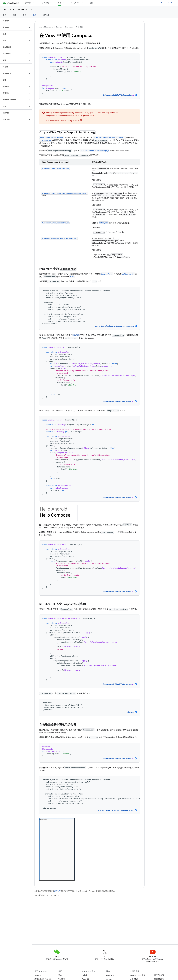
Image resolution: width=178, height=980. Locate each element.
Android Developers (46, 27)
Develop (7, 10)
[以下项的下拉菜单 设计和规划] (52, 3)
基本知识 (28, 3)
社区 (91, 3)
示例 (24, 15)
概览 (5, 15)
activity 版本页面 (73, 121)
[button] (14, 21)
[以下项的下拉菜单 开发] (65, 3)
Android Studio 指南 (138, 975)
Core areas (21, 10)
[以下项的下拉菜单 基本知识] (34, 3)
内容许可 (57, 891)
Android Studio (167, 3)
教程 (15, 15)
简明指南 (46, 15)
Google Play (76, 3)
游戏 (60, 975)
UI (32, 10)
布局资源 (76, 335)
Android (38, 975)
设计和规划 (45, 3)
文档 (82, 27)
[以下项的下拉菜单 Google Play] (84, 3)
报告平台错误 (159, 975)
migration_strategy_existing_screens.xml (115, 326)
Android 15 (110, 975)
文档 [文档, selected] (34, 15)
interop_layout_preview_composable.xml (115, 810)
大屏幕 (85, 975)
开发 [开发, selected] (60, 3)
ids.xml (130, 712)
